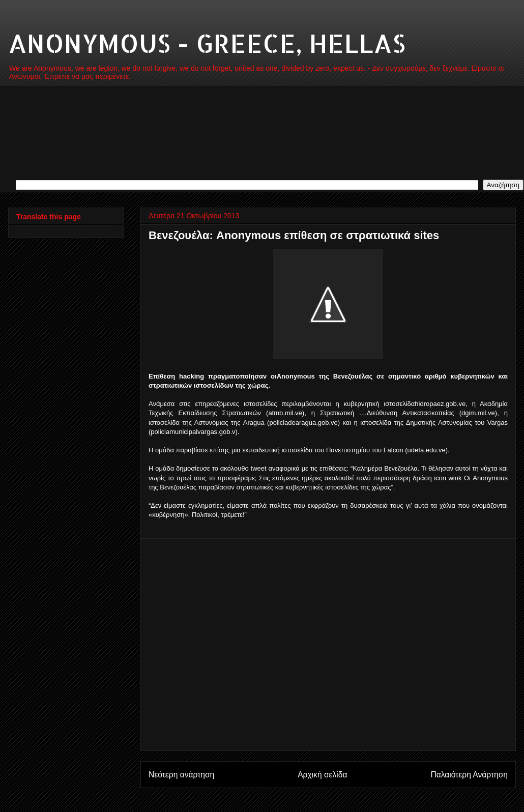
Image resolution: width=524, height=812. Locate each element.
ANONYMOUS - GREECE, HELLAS (207, 43)
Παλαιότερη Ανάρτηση (469, 775)
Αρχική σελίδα (322, 775)
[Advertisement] (98, 645)
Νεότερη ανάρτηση (181, 775)
